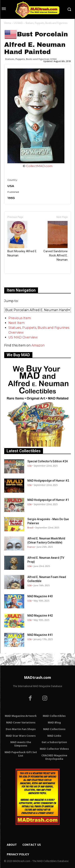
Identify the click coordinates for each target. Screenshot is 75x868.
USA (29, 466)
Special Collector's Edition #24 (47, 461)
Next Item (16, 323)
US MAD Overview (23, 337)
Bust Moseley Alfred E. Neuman (22, 239)
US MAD (18, 23)
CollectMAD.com (39, 166)
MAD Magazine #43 (40, 596)
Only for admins (18, 280)
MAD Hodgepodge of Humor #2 (48, 481)
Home (8, 23)
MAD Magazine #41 (40, 635)
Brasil (30, 527)
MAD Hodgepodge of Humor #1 (48, 500)
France (31, 547)
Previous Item (20, 318)
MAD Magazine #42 (40, 616)
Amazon (38, 345)
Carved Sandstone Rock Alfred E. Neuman (55, 241)
